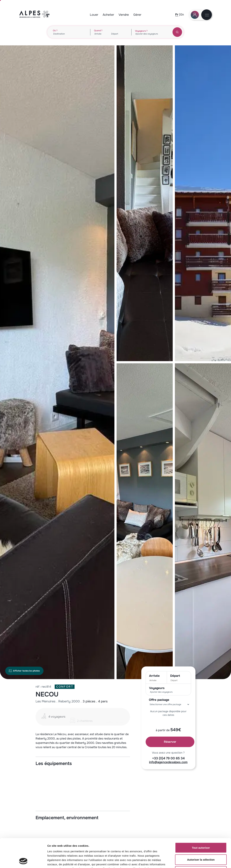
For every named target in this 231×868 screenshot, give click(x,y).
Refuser (201, 844)
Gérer (137, 15)
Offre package (159, 700)
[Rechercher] (177, 32)
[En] (182, 15)
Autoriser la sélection (201, 832)
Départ (175, 676)
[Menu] (207, 15)
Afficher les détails (199, 861)
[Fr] (177, 15)
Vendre (124, 15)
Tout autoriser (201, 821)
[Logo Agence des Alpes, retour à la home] (35, 17)
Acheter (108, 15)
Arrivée (154, 676)
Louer (94, 15)
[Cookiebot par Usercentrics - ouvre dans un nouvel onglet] (23, 861)
